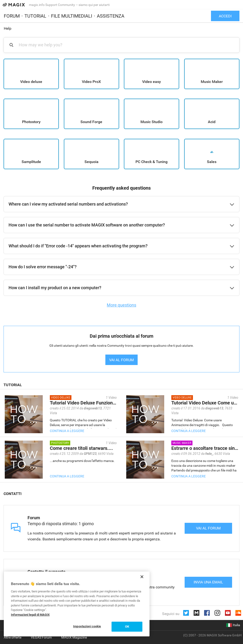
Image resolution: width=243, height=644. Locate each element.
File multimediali (72, 16)
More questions (121, 305)
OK (127, 627)
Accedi (225, 16)
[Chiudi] (142, 577)
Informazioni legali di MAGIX (30, 615)
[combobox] (124, 45)
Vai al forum (208, 528)
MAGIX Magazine (74, 637)
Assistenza (111, 16)
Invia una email (208, 582)
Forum (12, 16)
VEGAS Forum (41, 637)
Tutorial (35, 16)
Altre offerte (13, 637)
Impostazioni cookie (87, 626)
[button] (121, 204)
